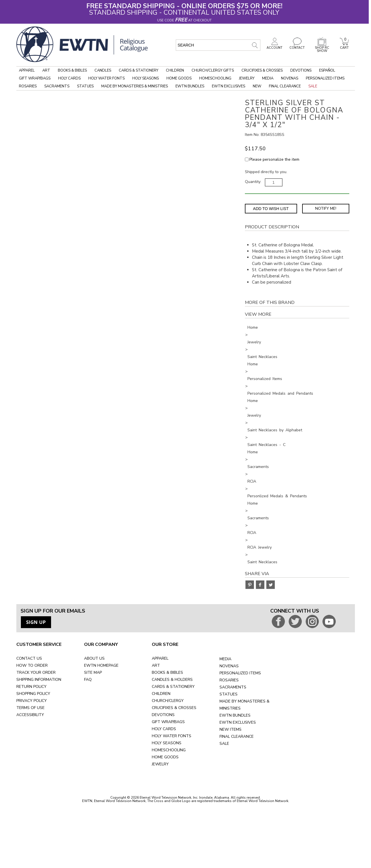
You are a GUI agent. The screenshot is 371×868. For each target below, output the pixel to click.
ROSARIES (229, 680)
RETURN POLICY (31, 687)
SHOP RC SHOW (322, 48)
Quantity (253, 182)
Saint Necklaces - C (266, 445)
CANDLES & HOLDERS (172, 680)
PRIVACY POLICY (32, 701)
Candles (103, 70)
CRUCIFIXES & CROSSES (174, 708)
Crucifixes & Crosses (262, 70)
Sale (313, 86)
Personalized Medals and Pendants (280, 393)
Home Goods (179, 78)
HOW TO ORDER (32, 665)
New (257, 86)
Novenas (290, 78)
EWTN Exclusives (229, 86)
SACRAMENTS (233, 687)
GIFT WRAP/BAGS (168, 722)
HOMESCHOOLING (169, 750)
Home (253, 327)
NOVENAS (229, 666)
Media (268, 78)
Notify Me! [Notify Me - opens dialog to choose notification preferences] (326, 208)
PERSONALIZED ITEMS (240, 673)
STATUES (229, 694)
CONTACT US (29, 658)
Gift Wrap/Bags (35, 78)
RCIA (252, 481)
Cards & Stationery (139, 70)
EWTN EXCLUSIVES (238, 722)
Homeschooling (215, 78)
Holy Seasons (146, 78)
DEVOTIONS (163, 715)
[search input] (218, 45)
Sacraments (57, 86)
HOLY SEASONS (167, 743)
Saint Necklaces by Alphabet (275, 430)
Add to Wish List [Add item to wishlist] (271, 209)
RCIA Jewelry (260, 547)
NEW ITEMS (230, 729)
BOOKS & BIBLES (167, 672)
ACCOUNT (275, 46)
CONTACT (297, 46)
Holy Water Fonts (107, 78)
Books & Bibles (72, 70)
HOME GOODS (165, 757)
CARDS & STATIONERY (173, 687)
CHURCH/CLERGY (168, 701)
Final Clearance (285, 86)
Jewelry (247, 78)
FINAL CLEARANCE (237, 736)
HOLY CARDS (164, 729)
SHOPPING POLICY (33, 694)
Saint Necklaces (262, 357)
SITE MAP (93, 672)
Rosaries (28, 86)
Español (327, 70)
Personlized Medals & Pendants (277, 496)
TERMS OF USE (30, 708)
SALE (224, 744)
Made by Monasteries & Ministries (135, 86)
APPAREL (160, 658)
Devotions (301, 70)
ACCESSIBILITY (30, 715)
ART (156, 665)
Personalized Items (325, 78)
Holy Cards (69, 78)
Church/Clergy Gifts (213, 70)
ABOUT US (94, 658)
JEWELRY (160, 764)
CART (344, 46)
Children (175, 70)
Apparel (27, 70)
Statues (85, 86)
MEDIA (225, 659)
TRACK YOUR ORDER (36, 672)
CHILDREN (161, 694)
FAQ (88, 680)
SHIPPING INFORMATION (39, 680)
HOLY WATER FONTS (172, 736)
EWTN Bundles (190, 86)
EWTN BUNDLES (235, 715)
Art (46, 70)
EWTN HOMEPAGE (101, 665)
